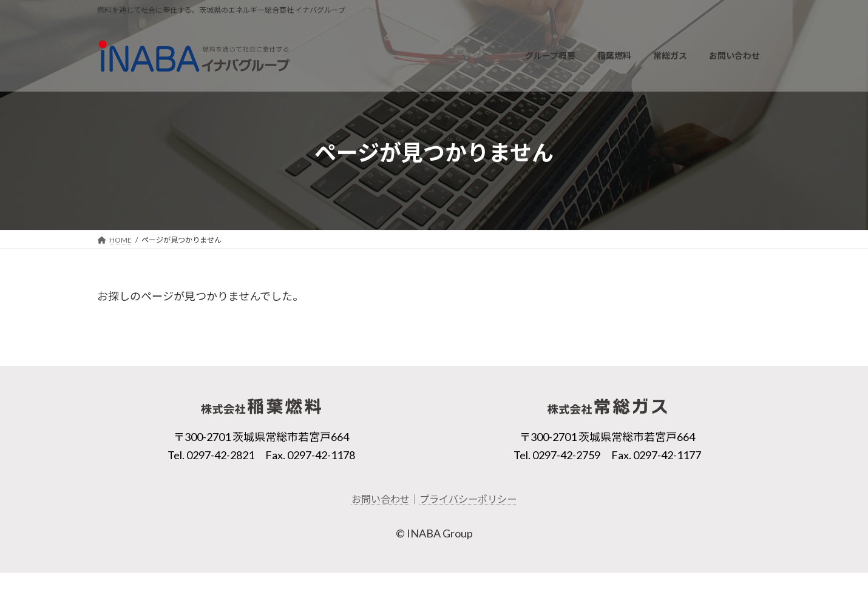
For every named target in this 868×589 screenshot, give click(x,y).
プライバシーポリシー (468, 499)
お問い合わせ (381, 499)
